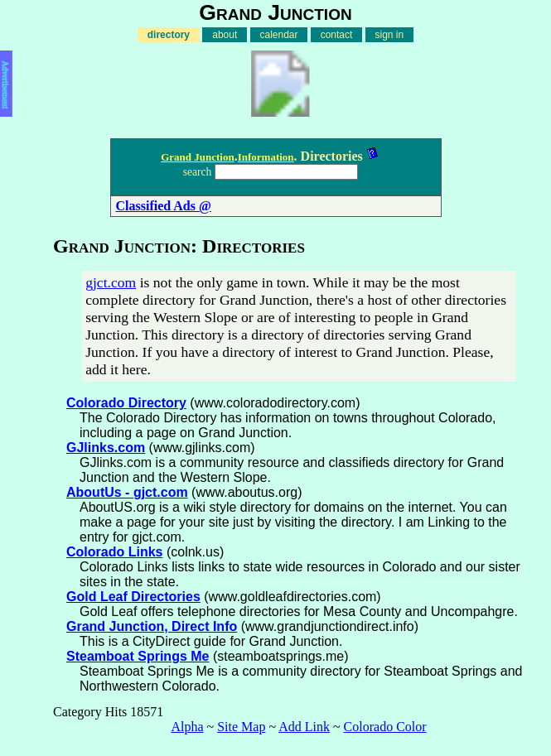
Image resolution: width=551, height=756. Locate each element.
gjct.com (111, 282)
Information (266, 157)
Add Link (304, 727)
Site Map (241, 727)
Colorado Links (114, 552)
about (225, 35)
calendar (279, 35)
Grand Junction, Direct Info (152, 626)
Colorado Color (385, 727)
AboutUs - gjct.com (127, 492)
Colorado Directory (126, 403)
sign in (390, 35)
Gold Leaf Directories (133, 597)
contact (337, 35)
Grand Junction (198, 157)
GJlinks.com (106, 448)
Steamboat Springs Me (138, 656)
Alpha (187, 727)
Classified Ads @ (164, 206)
